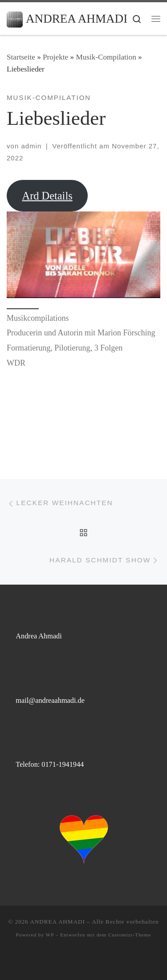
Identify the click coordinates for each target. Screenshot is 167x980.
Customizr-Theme (130, 935)
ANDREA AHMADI (57, 922)
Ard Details (47, 196)
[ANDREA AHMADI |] (15, 18)
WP (50, 935)
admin (31, 146)
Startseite (21, 57)
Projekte (55, 57)
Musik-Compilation (106, 57)
